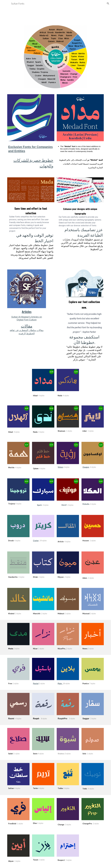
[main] (31, 156)
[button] (108, 3)
